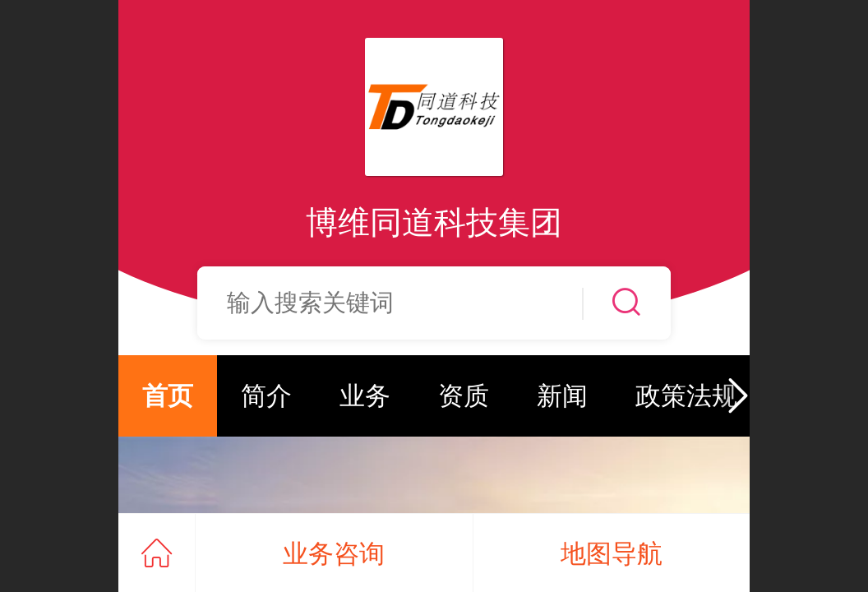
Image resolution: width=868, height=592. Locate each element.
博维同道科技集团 (434, 222)
